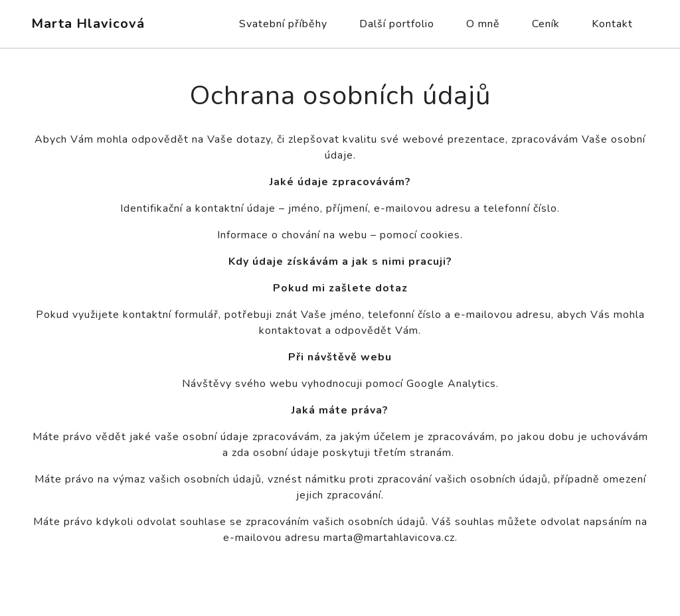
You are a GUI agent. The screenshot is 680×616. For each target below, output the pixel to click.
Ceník (546, 24)
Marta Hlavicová (88, 24)
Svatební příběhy (283, 24)
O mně (483, 24)
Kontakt (612, 24)
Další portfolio (397, 24)
